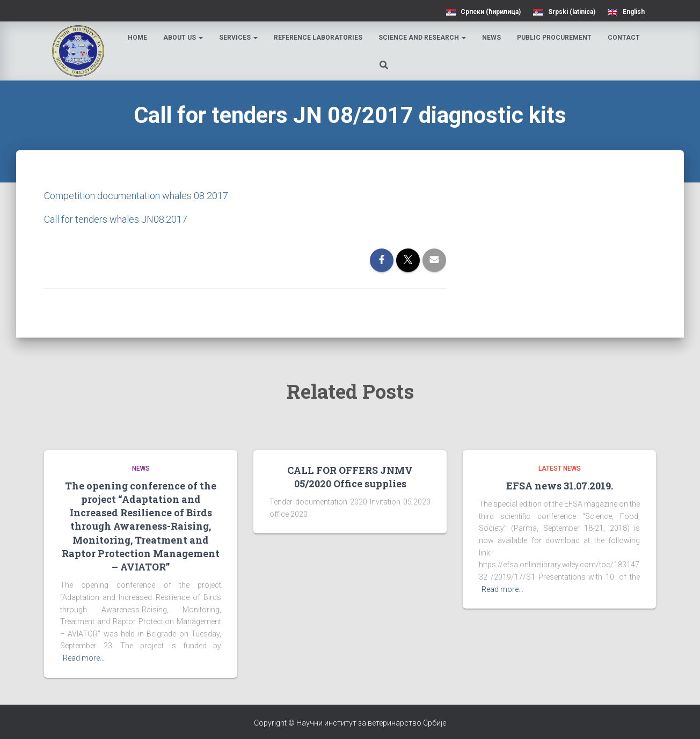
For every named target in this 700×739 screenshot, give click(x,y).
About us (184, 38)
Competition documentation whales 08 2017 (136, 196)
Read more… (84, 658)
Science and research (423, 38)
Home (138, 38)
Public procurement (555, 38)
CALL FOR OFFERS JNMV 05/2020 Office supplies (350, 477)
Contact (624, 38)
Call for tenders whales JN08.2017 (116, 219)
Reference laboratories (319, 38)
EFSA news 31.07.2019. (560, 486)
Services (239, 38)
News (492, 38)
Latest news (560, 469)
